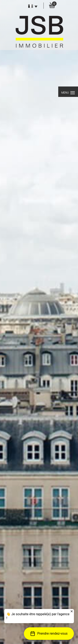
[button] (49, 634)
